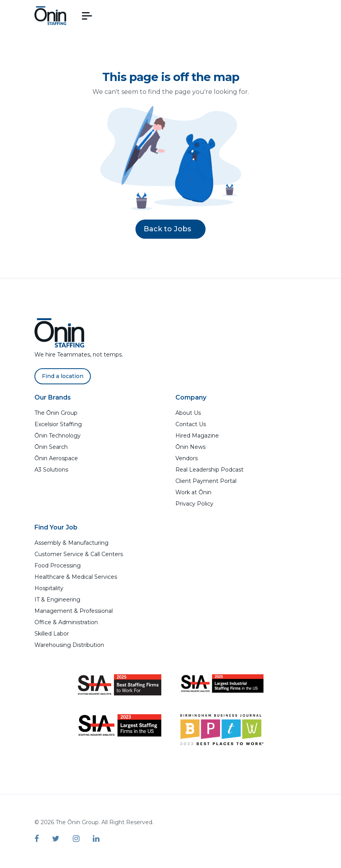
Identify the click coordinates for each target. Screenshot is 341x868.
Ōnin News (190, 447)
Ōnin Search (51, 447)
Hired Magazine (197, 436)
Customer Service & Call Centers (79, 554)
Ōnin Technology (58, 436)
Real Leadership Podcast (209, 470)
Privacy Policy (194, 504)
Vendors (187, 458)
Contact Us (191, 424)
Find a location (63, 376)
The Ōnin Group (56, 413)
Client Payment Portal (206, 481)
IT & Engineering (57, 600)
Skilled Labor (52, 634)
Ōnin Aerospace (56, 458)
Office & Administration (66, 622)
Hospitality (49, 588)
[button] (87, 16)
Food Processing (58, 565)
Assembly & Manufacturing (71, 543)
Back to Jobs (170, 229)
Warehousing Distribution (69, 645)
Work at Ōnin (193, 492)
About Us (188, 413)
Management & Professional (74, 611)
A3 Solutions (51, 470)
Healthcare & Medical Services (76, 577)
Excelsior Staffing (58, 424)
